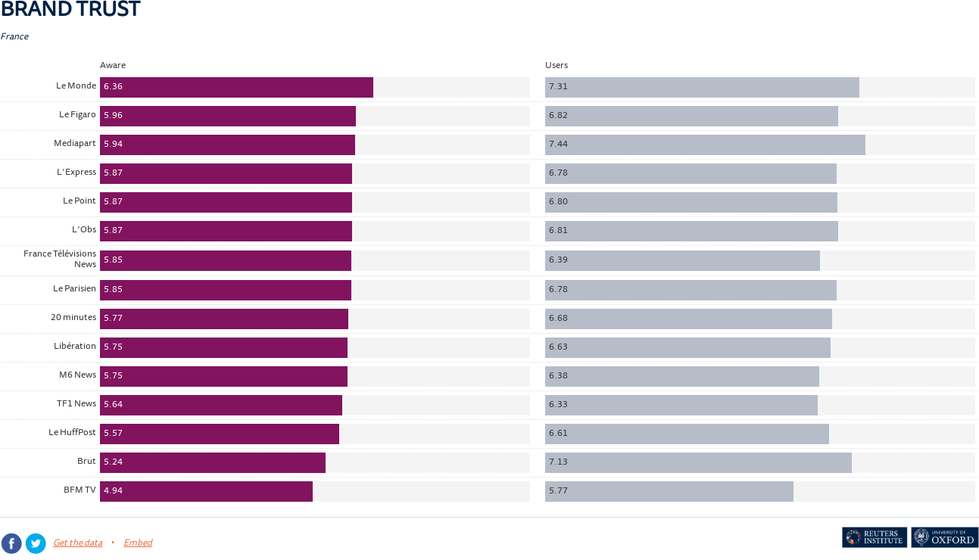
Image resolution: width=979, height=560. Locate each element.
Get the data (78, 544)
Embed (138, 544)
